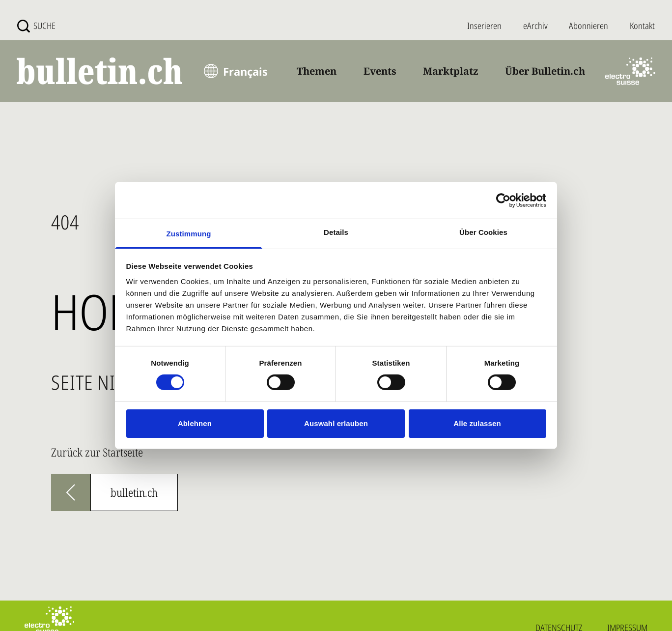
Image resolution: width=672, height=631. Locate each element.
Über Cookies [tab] (483, 232)
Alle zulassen (477, 423)
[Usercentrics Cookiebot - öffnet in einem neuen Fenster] (503, 200)
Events (380, 71)
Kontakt (642, 26)
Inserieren (484, 26)
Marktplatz (451, 71)
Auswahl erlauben (336, 423)
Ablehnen (195, 423)
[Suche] (36, 26)
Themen (317, 71)
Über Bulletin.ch (545, 71)
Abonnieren (588, 26)
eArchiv (535, 26)
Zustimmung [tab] (189, 234)
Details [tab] (336, 232)
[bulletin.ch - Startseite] (100, 71)
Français (245, 71)
